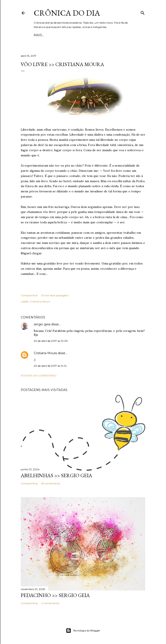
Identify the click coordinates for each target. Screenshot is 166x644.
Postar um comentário (39, 376)
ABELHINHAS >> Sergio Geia (56, 475)
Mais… (78, 35)
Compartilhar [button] (29, 295)
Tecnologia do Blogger (83, 631)
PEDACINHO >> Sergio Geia (55, 595)
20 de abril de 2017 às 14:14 (50, 366)
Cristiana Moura (40, 301)
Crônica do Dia (67, 13)
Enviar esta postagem (55, 295)
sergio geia (42, 324)
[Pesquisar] (143, 12)
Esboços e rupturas (52, 35)
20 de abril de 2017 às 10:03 (51, 341)
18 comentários (51, 483)
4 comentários (50, 603)
